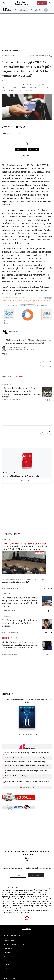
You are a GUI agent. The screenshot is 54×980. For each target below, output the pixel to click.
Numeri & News (11, 50)
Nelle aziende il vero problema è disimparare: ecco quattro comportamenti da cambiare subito (28, 341)
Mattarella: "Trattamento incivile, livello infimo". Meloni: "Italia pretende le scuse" (25, 548)
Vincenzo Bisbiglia (10, 633)
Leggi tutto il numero (27, 734)
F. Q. (4, 81)
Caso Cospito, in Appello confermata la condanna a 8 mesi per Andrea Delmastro (21, 623)
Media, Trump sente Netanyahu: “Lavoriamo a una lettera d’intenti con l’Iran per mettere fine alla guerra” (20, 645)
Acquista (27, 481)
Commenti (7, 127)
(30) (50, 611)
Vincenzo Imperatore (17, 347)
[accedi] (50, 3)
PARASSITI (9, 472)
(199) (50, 588)
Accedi (18, 875)
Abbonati (42, 3)
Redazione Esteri (9, 655)
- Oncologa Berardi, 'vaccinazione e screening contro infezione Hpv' (24, 758)
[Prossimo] (50, 364)
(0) (7, 354)
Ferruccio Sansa (9, 611)
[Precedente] (43, 364)
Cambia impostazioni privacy (14, 944)
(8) (50, 633)
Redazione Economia (11, 400)
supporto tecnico (18, 912)
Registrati (36, 875)
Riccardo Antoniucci (11, 588)
